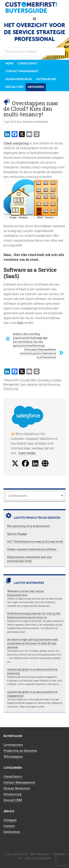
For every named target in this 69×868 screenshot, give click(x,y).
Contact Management (19, 782)
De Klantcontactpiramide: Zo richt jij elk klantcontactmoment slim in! (34, 615)
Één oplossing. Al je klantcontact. (29, 526)
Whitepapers (13, 756)
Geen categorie (29, 384)
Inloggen (10, 820)
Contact (9, 826)
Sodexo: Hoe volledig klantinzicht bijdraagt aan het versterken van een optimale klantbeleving (30, 340)
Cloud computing (16, 143)
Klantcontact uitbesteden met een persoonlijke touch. (29, 559)
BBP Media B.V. (41, 854)
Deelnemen (12, 832)
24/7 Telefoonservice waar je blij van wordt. (35, 541)
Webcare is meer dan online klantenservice (26, 593)
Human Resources (49, 384)
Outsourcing (11, 389)
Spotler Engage (17, 534)
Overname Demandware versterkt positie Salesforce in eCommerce (38, 353)
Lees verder (27, 453)
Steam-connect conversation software (32, 549)
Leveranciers (13, 745)
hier (21, 323)
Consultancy (44, 380)
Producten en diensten (20, 751)
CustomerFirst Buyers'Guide (35, 7)
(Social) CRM (28, 380)
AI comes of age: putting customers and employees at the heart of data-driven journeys (32, 643)
